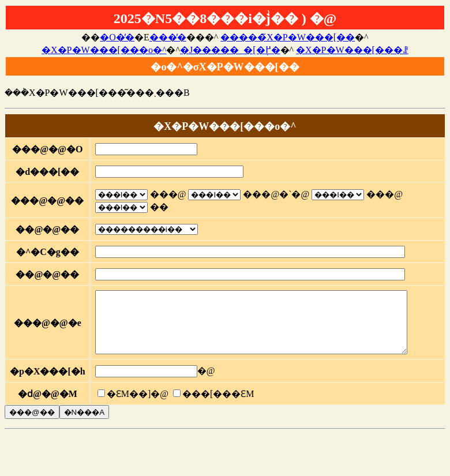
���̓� (168, 37)
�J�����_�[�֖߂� (230, 50)
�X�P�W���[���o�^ (104, 50)
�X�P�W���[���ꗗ (352, 50)
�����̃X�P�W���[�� (288, 37)
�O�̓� (117, 37)
